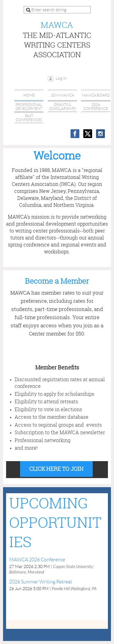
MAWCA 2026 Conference (37, 560)
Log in (61, 78)
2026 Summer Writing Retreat (41, 582)
